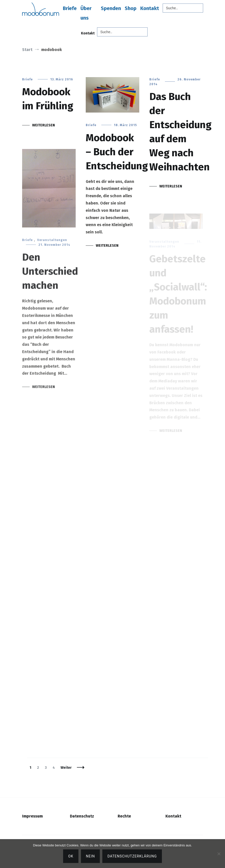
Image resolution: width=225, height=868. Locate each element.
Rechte (124, 816)
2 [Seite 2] (39, 768)
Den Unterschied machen (50, 275)
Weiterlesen (43, 125)
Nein (91, 856)
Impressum (32, 816)
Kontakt (150, 8)
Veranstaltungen (52, 243)
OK (71, 856)
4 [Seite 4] (55, 768)
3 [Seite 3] (47, 768)
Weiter (66, 768)
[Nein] (219, 854)
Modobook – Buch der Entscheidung (117, 152)
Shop (131, 8)
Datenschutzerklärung (132, 856)
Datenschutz (82, 816)
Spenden (111, 8)
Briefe (70, 8)
